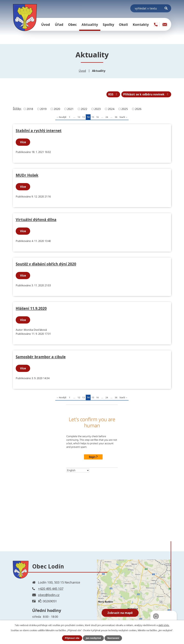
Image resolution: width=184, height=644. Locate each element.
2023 (97, 109)
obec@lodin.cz (49, 595)
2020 (57, 109)
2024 (111, 109)
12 (79, 117)
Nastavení (113, 638)
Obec (72, 24)
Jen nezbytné (93, 638)
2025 (125, 109)
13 (84, 117)
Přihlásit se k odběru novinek (146, 94)
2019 (43, 109)
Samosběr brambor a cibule (41, 357)
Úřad (59, 24)
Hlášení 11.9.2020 (31, 309)
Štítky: (17, 109)
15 (93, 117)
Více (23, 142)
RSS (113, 94)
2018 (30, 109)
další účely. (164, 625)
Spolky (108, 24)
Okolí (123, 24)
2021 (70, 109)
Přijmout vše (72, 638)
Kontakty (141, 24)
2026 (138, 109)
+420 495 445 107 (51, 589)
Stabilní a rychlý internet (39, 131)
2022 (84, 109)
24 (107, 117)
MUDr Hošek (27, 175)
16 (97, 117)
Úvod (46, 24)
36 (116, 117)
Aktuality (90, 24)
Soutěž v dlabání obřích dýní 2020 (46, 264)
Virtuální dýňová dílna (36, 220)
